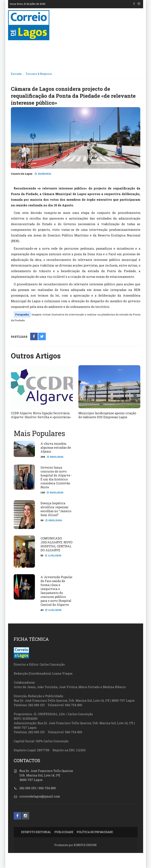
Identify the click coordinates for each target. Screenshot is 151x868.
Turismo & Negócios (39, 74)
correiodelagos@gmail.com (40, 796)
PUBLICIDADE (64, 832)
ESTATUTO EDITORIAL (36, 832)
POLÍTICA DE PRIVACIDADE (95, 832)
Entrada (16, 74)
